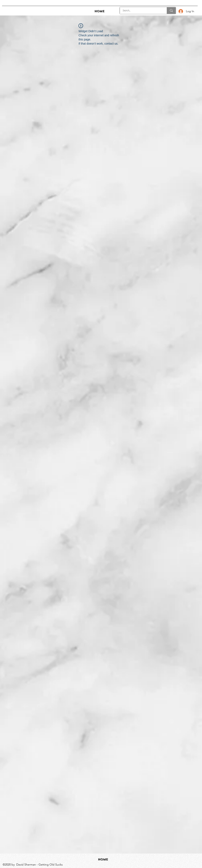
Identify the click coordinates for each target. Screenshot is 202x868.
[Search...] (140, 11)
